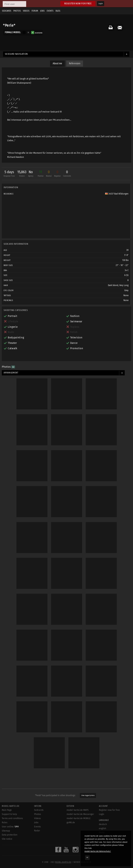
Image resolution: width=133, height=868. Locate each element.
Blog (58, 11)
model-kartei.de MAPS (78, 810)
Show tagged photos (88, 795)
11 (41, 174)
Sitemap (6, 831)
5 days (9, 174)
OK (87, 858)
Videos (26, 11)
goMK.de (71, 822)
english (103, 828)
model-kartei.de (63, 862)
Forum (35, 11)
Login (101, 4)
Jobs (42, 11)
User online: (10, 827)
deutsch (103, 824)
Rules (5, 822)
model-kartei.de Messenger (80, 814)
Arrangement (11, 373)
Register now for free (78, 4)
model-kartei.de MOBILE (79, 818)
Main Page (7, 810)
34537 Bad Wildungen (117, 194)
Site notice (7, 839)
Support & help (9, 814)
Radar (37, 831)
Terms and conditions (12, 818)
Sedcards (7, 11)
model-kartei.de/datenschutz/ (98, 851)
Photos (17, 11)
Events (50, 11)
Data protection (10, 835)
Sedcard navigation (16, 54)
